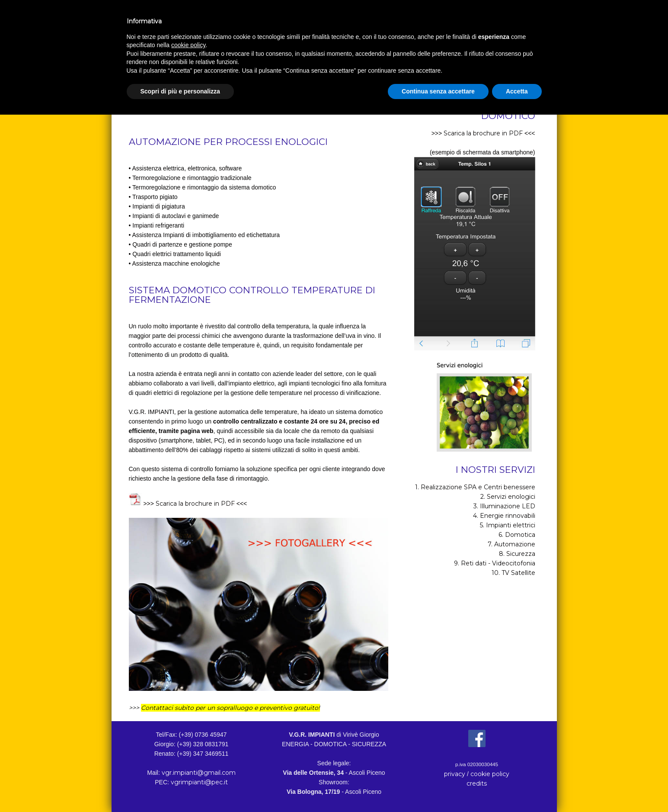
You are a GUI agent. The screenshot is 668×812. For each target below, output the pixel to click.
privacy (455, 774)
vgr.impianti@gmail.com (199, 773)
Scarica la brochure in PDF (195, 504)
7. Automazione (511, 544)
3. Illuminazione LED (504, 506)
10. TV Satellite (513, 573)
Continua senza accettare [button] (438, 91)
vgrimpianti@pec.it (199, 782)
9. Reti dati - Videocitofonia (495, 563)
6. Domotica (517, 535)
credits (477, 783)
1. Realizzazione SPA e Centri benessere (475, 487)
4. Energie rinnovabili (504, 516)
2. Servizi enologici (508, 497)
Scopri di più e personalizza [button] (180, 91)
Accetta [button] (517, 91)
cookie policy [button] (188, 45)
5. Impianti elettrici (508, 525)
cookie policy (490, 774)
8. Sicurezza (517, 554)
